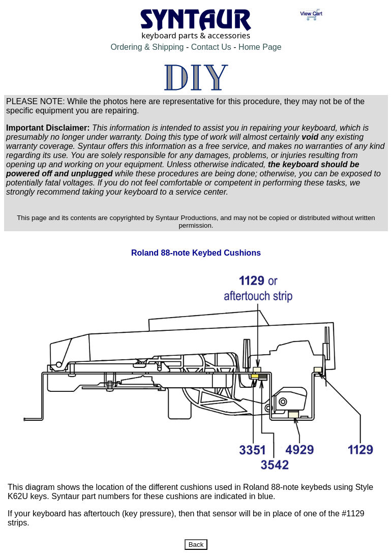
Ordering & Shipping (147, 47)
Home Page (260, 47)
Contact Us (211, 47)
